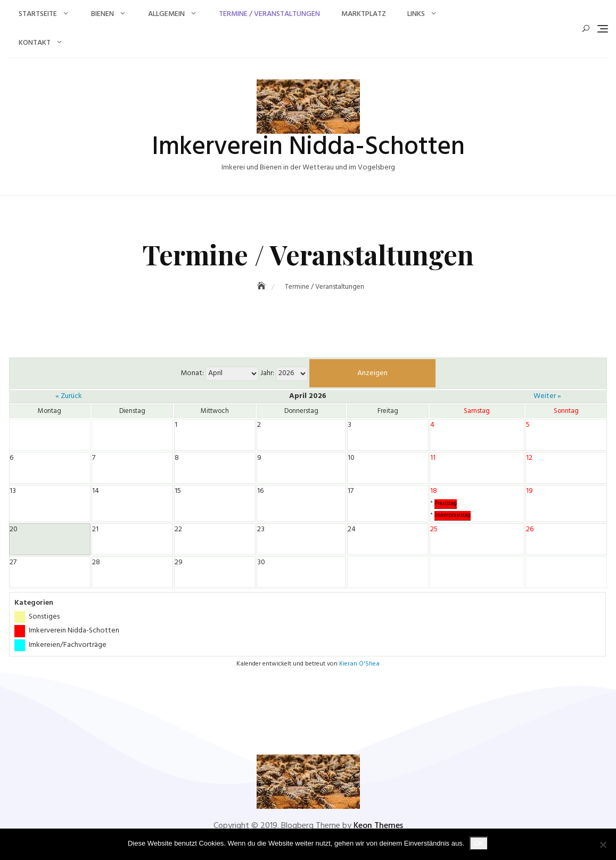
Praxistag (446, 504)
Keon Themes (378, 826)
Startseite (38, 14)
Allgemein (166, 14)
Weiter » (547, 396)
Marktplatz (364, 14)
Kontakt (35, 43)
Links (416, 14)
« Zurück (69, 396)
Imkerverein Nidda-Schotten (308, 147)
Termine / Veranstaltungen (269, 14)
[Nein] (603, 845)
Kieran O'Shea (359, 664)
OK (479, 843)
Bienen (102, 14)
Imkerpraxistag (453, 516)
